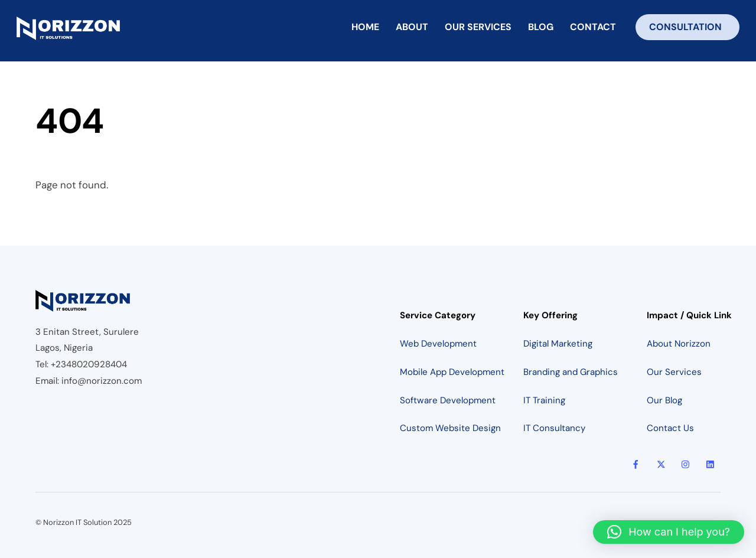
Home (365, 27)
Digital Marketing (558, 344)
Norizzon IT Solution (77, 522)
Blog (541, 27)
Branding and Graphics (571, 372)
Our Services (478, 27)
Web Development (438, 344)
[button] (669, 532)
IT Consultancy (554, 428)
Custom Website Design (450, 428)
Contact (593, 27)
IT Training (544, 400)
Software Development (448, 400)
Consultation (685, 27)
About (412, 27)
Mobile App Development (452, 372)
